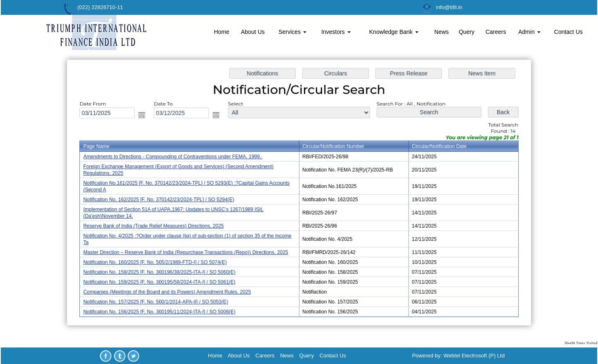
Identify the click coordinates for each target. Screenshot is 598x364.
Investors (336, 32)
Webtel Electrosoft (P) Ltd (474, 356)
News (441, 32)
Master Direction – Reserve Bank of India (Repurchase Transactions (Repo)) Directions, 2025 (188, 252)
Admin (529, 32)
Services (292, 32)
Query (466, 32)
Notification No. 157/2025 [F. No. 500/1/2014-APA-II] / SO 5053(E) (158, 300)
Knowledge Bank (394, 32)
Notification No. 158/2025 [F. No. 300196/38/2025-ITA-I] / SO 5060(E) (162, 271)
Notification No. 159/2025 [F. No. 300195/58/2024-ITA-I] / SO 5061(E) (162, 281)
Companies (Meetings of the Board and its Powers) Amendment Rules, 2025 (170, 290)
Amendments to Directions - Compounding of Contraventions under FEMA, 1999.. (175, 158)
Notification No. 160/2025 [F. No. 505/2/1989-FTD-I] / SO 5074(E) (158, 261)
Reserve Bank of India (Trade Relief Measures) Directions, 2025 (156, 226)
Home (221, 32)
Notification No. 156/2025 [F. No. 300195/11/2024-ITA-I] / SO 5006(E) (162, 310)
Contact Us (568, 32)
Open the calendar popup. (145, 117)
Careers (496, 32)
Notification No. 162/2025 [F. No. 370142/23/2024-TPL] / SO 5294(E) (161, 200)
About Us (253, 32)
